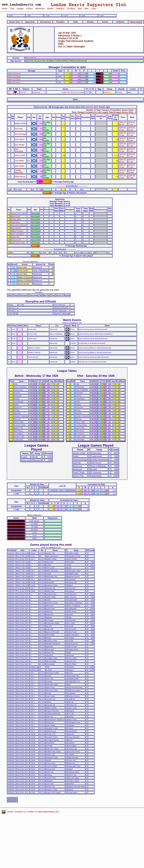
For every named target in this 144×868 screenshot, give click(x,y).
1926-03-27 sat (132, 123)
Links (94, 9)
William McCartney (14, 74)
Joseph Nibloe (16, 219)
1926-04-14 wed (132, 171)
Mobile (50, 9)
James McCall (16, 240)
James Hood (16, 216)
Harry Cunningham (18, 234)
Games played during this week (51, 545)
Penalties (61, 22)
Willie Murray (20, 177)
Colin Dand (19, 139)
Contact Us (20, 812)
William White (20, 123)
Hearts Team (15, 22)
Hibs (80, 9)
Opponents (30, 22)
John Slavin (19, 166)
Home (5, 9)
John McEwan (16, 228)
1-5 (87, 92)
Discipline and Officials (41, 301)
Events (105, 22)
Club (12, 9)
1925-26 (23, 92)
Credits (30, 812)
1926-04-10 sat (132, 139)
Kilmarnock (36, 92)
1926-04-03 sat (132, 129)
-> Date (83, 16)
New (87, 9)
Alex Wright (19, 145)
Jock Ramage (20, 134)
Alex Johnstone (19, 150)
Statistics (60, 9)
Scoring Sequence (31, 261)
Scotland (71, 9)
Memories (40, 9)
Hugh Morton (16, 222)
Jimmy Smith (20, 155)
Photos (29, 9)
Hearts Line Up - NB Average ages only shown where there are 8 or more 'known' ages (72, 107)
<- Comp (47, 16)
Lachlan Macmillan (19, 171)
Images (20, 9)
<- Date (28, 16)
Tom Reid (19, 129)
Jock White (19, 161)
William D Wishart (17, 231)
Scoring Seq (45, 22)
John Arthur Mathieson (19, 225)
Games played (136, 22)
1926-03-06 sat (123, 123)
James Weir (15, 237)
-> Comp (65, 16)
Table (75, 22)
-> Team (101, 16)
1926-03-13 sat (123, 129)
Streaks (90, 22)
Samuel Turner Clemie (19, 214)
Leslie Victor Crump (18, 243)
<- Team (10, 16)
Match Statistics (35, 515)
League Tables (67, 371)
